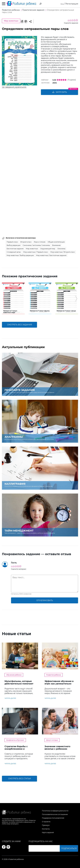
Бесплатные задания (15, 249)
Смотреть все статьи (20, 779)
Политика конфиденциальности (55, 811)
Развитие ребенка (54, 675)
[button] (4, 299)
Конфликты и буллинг (15, 740)
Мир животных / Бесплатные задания (51, 256)
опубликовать (45, 601)
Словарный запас (14, 252)
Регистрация (72, 4)
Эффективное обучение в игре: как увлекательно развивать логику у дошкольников (59, 685)
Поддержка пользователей (53, 818)
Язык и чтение (40, 242)
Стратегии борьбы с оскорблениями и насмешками (16, 749)
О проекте (46, 822)
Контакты (46, 829)
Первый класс (12, 242)
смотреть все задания (20, 325)
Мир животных (11, 21)
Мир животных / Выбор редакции (20, 256)
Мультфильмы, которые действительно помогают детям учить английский (19, 684)
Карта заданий (48, 832)
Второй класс (26, 242)
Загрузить (59, 92)
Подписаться (69, 848)
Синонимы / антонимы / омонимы (36, 246)
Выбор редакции (14, 246)
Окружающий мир (48, 249)
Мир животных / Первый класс (36, 252)
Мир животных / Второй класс (63, 252)
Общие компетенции (56, 242)
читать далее (10, 699)
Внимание (56, 246)
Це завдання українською (14, 87)
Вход (61, 4)
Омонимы (61, 249)
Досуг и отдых (52, 740)
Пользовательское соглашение (55, 814)
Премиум (46, 825)
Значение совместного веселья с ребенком (57, 748)
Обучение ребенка (14, 675)
